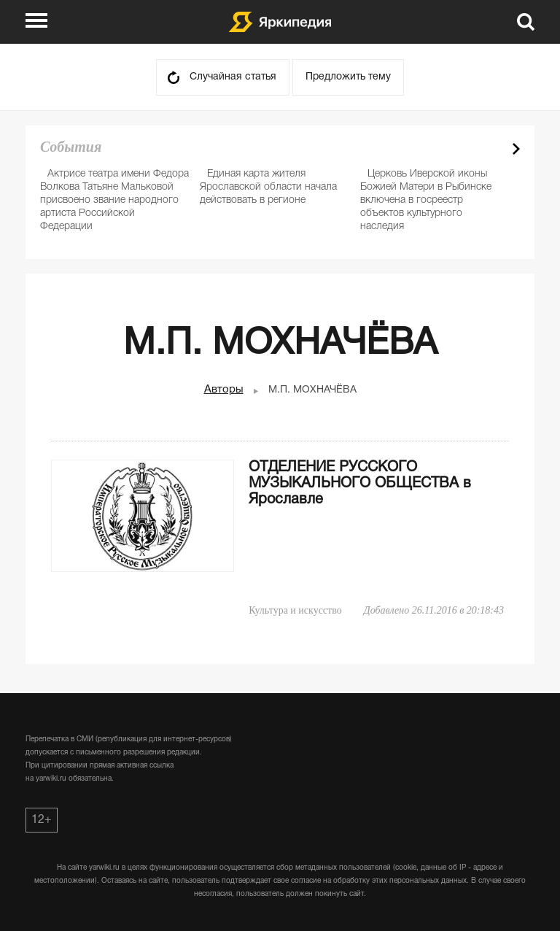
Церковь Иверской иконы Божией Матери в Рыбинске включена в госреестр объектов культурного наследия (426, 200)
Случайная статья (233, 77)
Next (516, 149)
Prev (491, 149)
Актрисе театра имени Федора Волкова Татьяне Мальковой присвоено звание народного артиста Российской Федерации (114, 200)
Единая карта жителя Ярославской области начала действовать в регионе (268, 187)
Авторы (224, 390)
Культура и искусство (295, 610)
